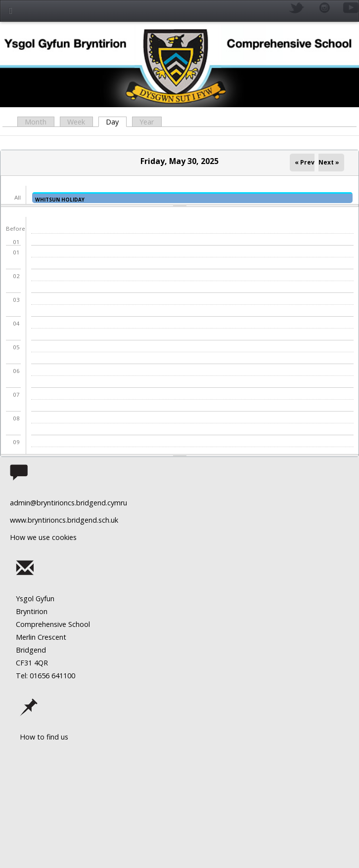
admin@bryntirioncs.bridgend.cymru (68, 503)
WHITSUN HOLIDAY (60, 200)
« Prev (305, 162)
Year (147, 122)
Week (76, 122)
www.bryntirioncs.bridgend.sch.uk (64, 520)
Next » (329, 162)
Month (36, 122)
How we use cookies (43, 537)
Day (116, 122)
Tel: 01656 (33, 676)
